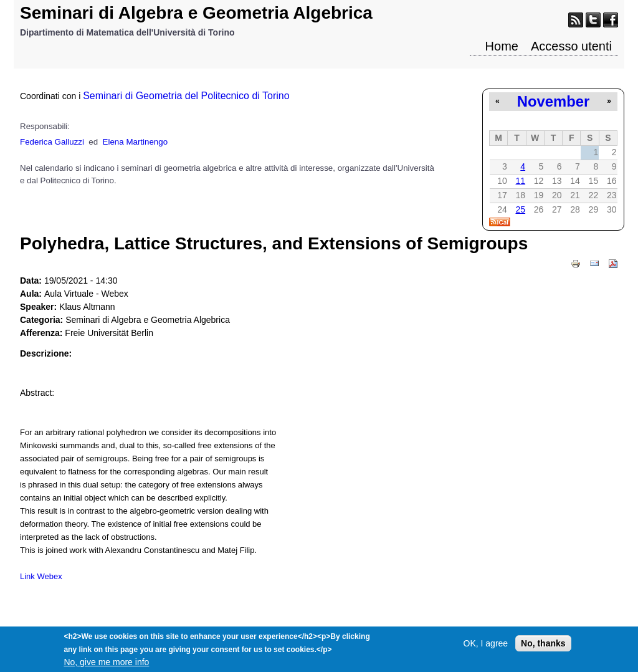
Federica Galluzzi (52, 142)
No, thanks (543, 647)
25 (520, 209)
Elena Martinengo (135, 142)
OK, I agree (486, 647)
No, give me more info (106, 666)
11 (520, 181)
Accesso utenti (571, 46)
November (553, 101)
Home (502, 46)
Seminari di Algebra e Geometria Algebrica (196, 13)
